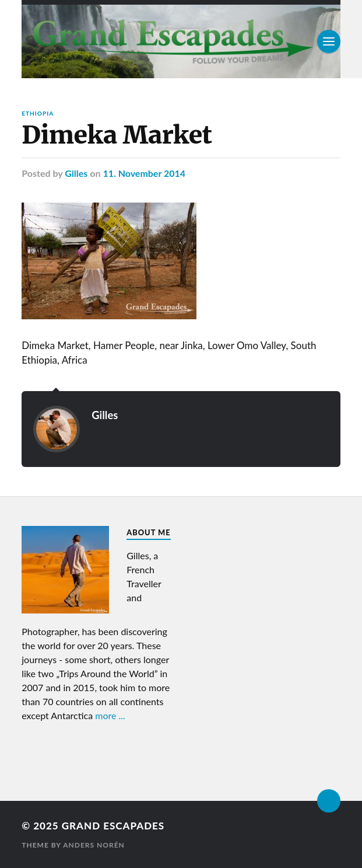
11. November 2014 (144, 173)
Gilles (76, 173)
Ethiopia (38, 113)
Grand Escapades (113, 826)
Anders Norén (94, 845)
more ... (110, 715)
